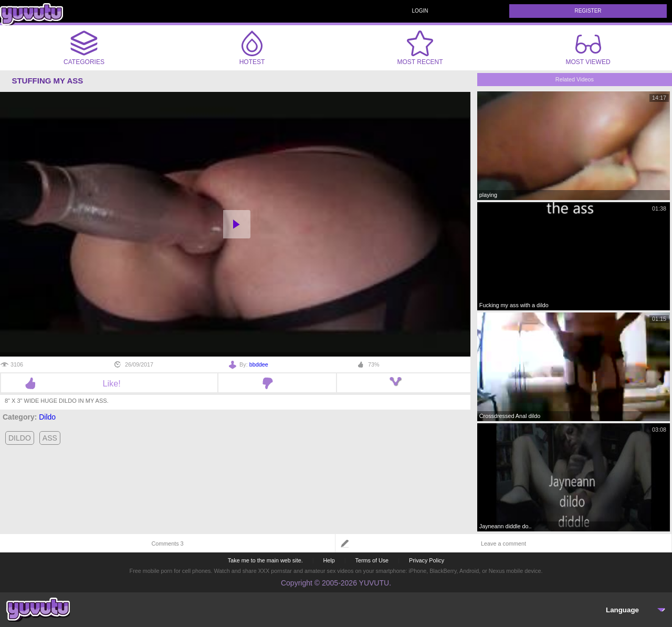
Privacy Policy (427, 560)
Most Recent (420, 48)
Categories (84, 48)
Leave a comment (503, 544)
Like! (109, 383)
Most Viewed (588, 50)
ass (50, 438)
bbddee (259, 364)
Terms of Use (372, 560)
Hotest (252, 48)
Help (329, 560)
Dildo (47, 417)
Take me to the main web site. (265, 560)
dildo (20, 438)
